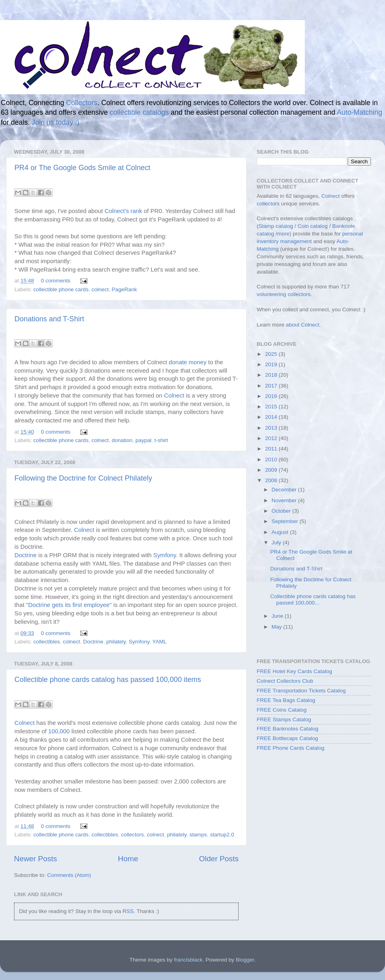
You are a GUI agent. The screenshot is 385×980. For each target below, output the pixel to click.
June (278, 616)
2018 (272, 375)
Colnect (174, 396)
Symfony (165, 555)
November (285, 500)
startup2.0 (222, 835)
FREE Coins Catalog (282, 710)
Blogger (245, 960)
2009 (272, 470)
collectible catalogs (139, 112)
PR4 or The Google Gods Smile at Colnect (82, 168)
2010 (272, 460)
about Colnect (303, 325)
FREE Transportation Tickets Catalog (301, 691)
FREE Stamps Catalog (284, 719)
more (283, 234)
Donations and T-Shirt (49, 319)
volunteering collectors (284, 294)
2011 (272, 449)
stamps (199, 835)
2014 (272, 417)
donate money (188, 362)
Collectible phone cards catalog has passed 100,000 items (108, 680)
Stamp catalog (276, 226)
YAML (160, 642)
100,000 (59, 731)
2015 (272, 407)
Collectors (82, 103)
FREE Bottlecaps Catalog (287, 738)
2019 (272, 364)
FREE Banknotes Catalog (288, 729)
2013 (272, 428)
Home (128, 859)
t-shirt (161, 440)
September (286, 521)
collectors (133, 835)
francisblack (188, 960)
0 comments (56, 281)
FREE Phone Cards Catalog (291, 748)
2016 (272, 396)
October (282, 511)
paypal (144, 440)
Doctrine (25, 555)
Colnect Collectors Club (285, 681)
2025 (272, 354)
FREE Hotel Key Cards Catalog (294, 671)
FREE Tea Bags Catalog (286, 700)
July (277, 543)
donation (122, 440)
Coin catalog (313, 226)
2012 (272, 438)
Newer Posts (35, 859)
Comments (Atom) (69, 875)
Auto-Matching (360, 112)
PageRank (124, 289)
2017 (272, 386)
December (285, 490)
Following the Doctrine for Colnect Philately (83, 478)
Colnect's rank (124, 211)
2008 (272, 480)
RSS (128, 911)
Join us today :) (56, 122)
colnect (100, 289)
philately (116, 642)
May (277, 627)
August (281, 532)
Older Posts (219, 859)
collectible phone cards (61, 289)
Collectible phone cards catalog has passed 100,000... (313, 600)
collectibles (47, 642)
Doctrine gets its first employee (69, 605)
